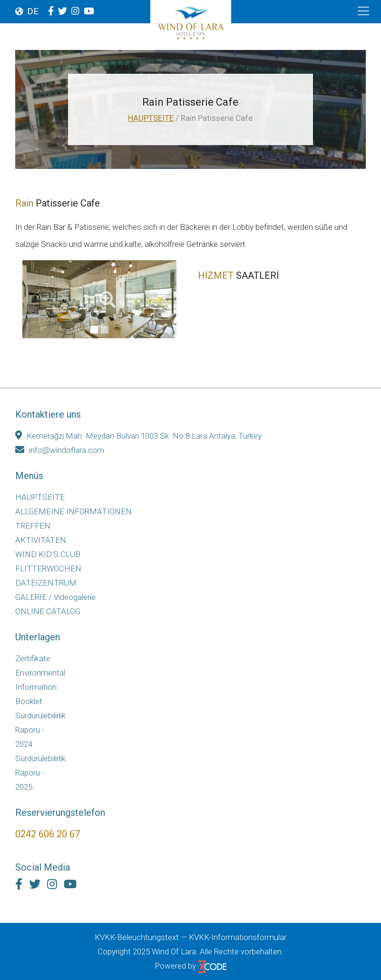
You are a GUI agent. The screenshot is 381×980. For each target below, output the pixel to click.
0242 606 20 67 (48, 834)
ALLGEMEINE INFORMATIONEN (73, 511)
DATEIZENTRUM (46, 583)
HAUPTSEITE (151, 118)
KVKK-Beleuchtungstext (137, 937)
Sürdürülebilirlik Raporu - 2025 (39, 773)
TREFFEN (33, 526)
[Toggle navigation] (363, 11)
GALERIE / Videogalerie (55, 597)
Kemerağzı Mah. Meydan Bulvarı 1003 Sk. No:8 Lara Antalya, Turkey (138, 436)
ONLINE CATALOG (48, 611)
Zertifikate (33, 658)
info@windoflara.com (60, 450)
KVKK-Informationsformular (238, 937)
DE (33, 11)
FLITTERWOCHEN (48, 568)
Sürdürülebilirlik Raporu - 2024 (39, 730)
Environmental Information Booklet (39, 687)
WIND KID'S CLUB (48, 554)
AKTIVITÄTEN (41, 540)
